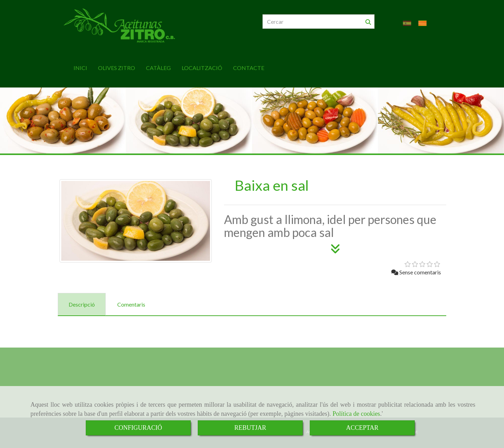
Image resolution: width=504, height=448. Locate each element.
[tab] (82, 301)
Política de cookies (356, 414)
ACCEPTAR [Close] (362, 428)
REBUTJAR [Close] (250, 428)
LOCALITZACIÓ (202, 64)
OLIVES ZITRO (117, 64)
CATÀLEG (158, 64)
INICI (80, 64)
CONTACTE (249, 64)
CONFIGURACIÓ (138, 428)
